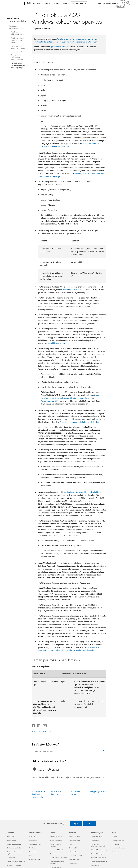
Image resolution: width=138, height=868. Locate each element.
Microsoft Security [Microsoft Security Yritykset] (74, 840)
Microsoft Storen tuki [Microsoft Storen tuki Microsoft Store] (35, 844)
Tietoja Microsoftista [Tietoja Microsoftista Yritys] (118, 840)
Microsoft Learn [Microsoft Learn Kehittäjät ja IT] (96, 840)
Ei (90, 823)
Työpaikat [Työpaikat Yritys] (115, 836)
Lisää (65, 3)
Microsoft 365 (38, 3)
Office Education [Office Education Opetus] (55, 854)
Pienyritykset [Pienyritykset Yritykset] (73, 864)
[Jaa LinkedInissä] (38, 725)
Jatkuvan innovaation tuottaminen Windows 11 (79, 42)
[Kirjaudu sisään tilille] (128, 3)
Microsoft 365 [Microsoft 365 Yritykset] (73, 852)
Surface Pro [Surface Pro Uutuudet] (10, 836)
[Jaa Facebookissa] (33, 725)
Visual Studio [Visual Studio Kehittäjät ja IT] (95, 865)
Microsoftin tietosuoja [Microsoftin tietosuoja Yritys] (118, 848)
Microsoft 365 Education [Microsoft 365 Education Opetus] (57, 850)
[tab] (39, 770)
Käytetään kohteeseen (42, 29)
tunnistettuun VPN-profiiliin (73, 290)
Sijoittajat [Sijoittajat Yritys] (115, 852)
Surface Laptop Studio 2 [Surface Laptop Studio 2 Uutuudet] (14, 844)
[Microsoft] (15, 3)
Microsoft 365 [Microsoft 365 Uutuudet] (11, 858)
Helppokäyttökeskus (99, 791)
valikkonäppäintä (58, 343)
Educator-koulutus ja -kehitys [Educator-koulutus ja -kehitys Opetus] (58, 858)
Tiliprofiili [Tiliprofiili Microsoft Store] (32, 836)
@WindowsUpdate (58, 47)
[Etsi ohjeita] (122, 3)
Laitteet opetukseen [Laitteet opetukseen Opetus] (56, 840)
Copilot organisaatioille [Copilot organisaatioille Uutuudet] (14, 848)
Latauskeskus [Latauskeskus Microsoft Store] (33, 840)
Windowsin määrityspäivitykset (16, 27)
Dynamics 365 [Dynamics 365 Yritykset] (73, 848)
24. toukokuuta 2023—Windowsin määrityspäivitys (18, 65)
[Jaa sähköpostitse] (44, 725)
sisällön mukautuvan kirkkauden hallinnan (84, 492)
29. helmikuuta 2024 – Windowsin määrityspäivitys (18, 49)
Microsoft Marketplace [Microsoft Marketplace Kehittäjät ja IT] (98, 854)
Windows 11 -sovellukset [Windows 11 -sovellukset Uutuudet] (14, 865)
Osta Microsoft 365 (79, 3)
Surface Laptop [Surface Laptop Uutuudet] (11, 840)
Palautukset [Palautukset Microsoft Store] (33, 848)
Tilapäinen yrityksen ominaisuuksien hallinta (18, 40)
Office (48, 3)
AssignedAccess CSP (49, 401)
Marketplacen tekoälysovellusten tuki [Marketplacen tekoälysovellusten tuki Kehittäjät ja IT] (98, 845)
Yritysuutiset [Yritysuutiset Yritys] (116, 844)
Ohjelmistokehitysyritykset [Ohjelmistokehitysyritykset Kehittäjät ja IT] (99, 862)
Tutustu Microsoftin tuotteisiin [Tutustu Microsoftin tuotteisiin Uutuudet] (16, 862)
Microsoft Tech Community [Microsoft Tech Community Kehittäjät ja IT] (99, 850)
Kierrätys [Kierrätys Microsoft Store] (32, 856)
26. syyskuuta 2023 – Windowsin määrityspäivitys (18, 57)
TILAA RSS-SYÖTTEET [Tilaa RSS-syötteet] (43, 732)
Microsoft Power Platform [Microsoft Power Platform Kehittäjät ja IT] (99, 858)
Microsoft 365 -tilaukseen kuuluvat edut (38, 794)
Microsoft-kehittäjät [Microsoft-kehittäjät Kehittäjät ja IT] (97, 836)
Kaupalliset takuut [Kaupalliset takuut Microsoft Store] (34, 860)
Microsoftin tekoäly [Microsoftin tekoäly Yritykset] (75, 836)
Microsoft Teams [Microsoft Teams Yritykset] (74, 860)
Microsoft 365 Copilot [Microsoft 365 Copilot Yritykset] (75, 856)
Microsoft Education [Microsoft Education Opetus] (56, 836)
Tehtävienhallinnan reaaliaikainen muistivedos (79, 422)
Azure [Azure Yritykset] (71, 844)
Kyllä (76, 823)
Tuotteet (56, 3)
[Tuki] (29, 3)
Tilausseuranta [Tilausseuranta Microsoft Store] (33, 852)
